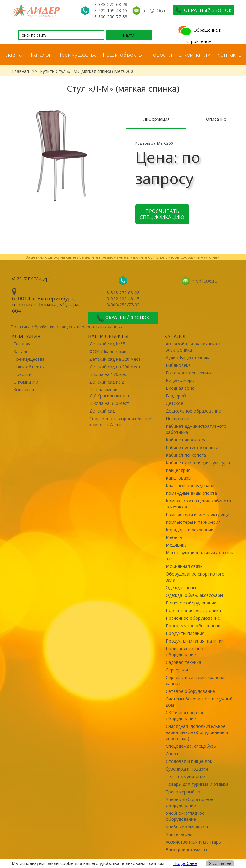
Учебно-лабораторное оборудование (190, 802)
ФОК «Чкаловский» (109, 351)
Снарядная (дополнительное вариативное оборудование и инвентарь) (197, 732)
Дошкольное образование (193, 411)
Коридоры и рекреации (190, 530)
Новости (161, 55)
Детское (174, 403)
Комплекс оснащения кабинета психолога (198, 504)
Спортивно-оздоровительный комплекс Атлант (121, 422)
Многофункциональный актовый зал (200, 556)
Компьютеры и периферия (193, 522)
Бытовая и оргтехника (189, 373)
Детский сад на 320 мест (115, 359)
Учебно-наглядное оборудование (185, 816)
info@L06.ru (155, 11)
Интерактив (178, 418)
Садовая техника (183, 662)
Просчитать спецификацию (162, 214)
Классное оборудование (191, 485)
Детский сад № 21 (108, 382)
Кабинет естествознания (192, 447)
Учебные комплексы (187, 827)
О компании (195, 55)
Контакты (230, 55)
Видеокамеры (180, 380)
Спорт (172, 754)
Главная (14, 55)
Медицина (176, 545)
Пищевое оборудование (191, 603)
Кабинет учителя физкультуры (198, 463)
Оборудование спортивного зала (195, 577)
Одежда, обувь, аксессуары (194, 595)
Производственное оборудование (186, 652)
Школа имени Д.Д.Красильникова (109, 393)
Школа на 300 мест (109, 403)
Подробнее (185, 863)
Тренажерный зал (184, 792)
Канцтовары (179, 478)
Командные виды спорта (191, 493)
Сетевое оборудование (190, 691)
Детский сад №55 (107, 344)
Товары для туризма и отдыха (197, 784)
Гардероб (176, 396)
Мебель (174, 537)
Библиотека (178, 365)
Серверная (177, 670)
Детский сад (102, 411)
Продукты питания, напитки (195, 641)
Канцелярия (178, 470)
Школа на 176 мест (109, 374)
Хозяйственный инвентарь (193, 842)
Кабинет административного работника (196, 429)
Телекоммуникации (186, 776)
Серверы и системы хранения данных (196, 680)
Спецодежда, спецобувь (191, 746)
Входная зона (180, 388)
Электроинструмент (187, 850)
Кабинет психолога (186, 455)
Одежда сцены (181, 588)
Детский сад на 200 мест (115, 367)
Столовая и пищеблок (189, 761)
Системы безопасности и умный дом (199, 702)
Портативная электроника (193, 610)
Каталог (41, 55)
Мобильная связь (184, 566)
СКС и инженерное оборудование (185, 716)
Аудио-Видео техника (188, 358)
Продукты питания (185, 633)
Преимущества (77, 55)
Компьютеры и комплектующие (199, 514)
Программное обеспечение (194, 626)
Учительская (179, 834)
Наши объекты (123, 55)
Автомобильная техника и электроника (193, 347)
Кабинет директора (186, 440)
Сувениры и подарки (187, 769)
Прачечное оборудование (193, 618)
